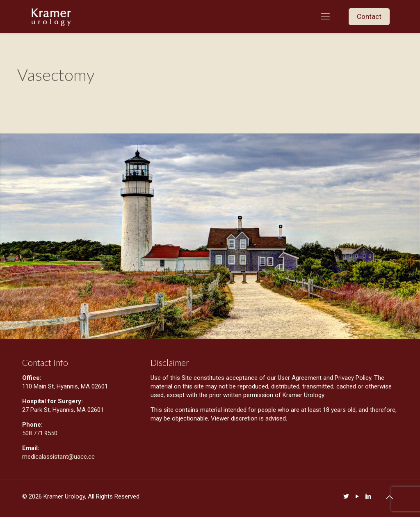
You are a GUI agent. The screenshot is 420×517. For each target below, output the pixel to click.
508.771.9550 (40, 433)
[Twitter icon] (346, 496)
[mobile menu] (325, 16)
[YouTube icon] (357, 496)
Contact (369, 16)
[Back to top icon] (389, 497)
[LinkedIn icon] (368, 496)
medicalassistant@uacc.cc (59, 457)
